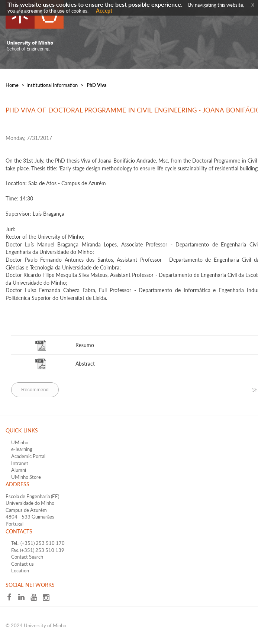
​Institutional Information (52, 85)
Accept (104, 11)
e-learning (22, 449)
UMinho (20, 442)
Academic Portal (28, 456)
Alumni (19, 470)
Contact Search (27, 557)
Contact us (22, 564)
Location (20, 571)
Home (12, 85)
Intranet (20, 463)
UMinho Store (26, 477)
